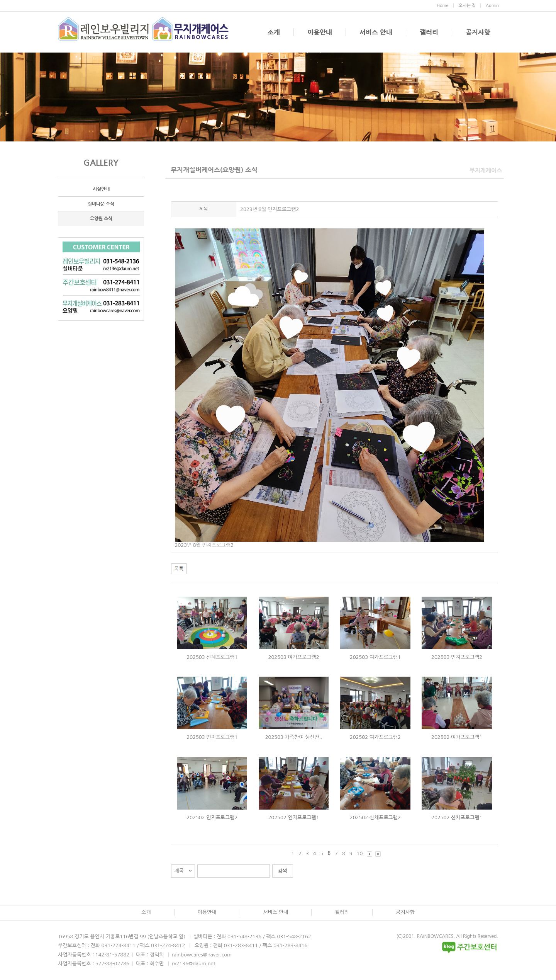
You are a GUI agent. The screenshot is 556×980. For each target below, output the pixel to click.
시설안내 (101, 189)
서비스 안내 (376, 32)
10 (360, 853)
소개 (274, 32)
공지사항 (478, 32)
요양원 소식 (101, 218)
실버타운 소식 (101, 204)
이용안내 (320, 32)
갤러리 (429, 32)
